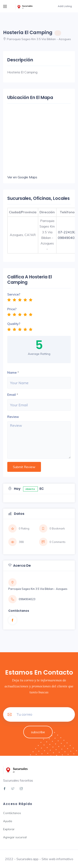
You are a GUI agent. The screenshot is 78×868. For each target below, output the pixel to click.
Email (12, 395)
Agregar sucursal (15, 837)
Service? (14, 294)
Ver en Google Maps (22, 177)
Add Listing (65, 6)
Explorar (9, 829)
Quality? (14, 324)
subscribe (38, 732)
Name (12, 372)
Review (13, 417)
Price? (12, 309)
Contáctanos (12, 813)
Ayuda (8, 821)
